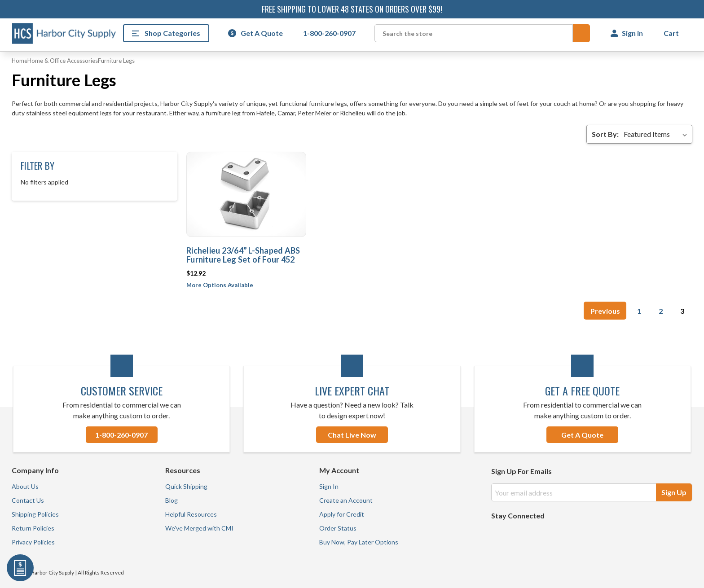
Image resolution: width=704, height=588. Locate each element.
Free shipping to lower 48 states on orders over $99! (352, 9)
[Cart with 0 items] (672, 33)
